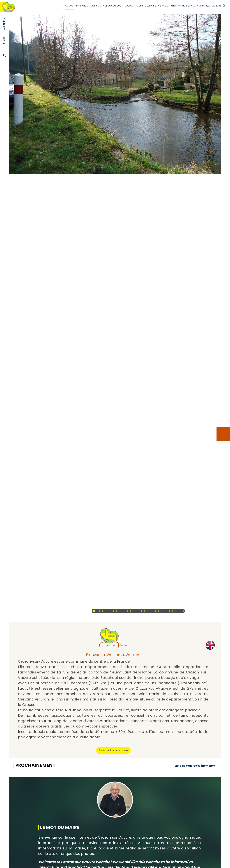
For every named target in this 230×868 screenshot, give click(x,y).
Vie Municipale (186, 6)
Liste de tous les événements (195, 766)
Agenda (4, 24)
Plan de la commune (113, 750)
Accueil (70, 6)
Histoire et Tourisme (88, 6)
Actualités (219, 6)
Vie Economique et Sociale (118, 6)
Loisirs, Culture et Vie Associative (156, 6)
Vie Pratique (203, 6)
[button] (94, 611)
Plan (4, 41)
